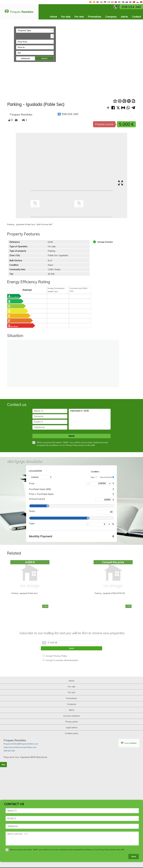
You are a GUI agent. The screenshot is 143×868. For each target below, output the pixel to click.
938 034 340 (9, 751)
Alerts (124, 17)
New (94, 477)
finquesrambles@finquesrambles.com (21, 744)
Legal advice (72, 727)
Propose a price (104, 124)
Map (3, 765)
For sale (66, 17)
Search (44, 58)
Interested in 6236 (90, 419)
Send (71, 436)
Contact (136, 17)
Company (111, 17)
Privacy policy (72, 722)
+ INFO (45, 606)
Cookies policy (72, 733)
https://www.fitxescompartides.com (20, 747)
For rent (79, 17)
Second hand (107, 477)
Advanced (25, 58)
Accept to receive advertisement (62, 660)
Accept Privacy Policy (56, 656)
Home (53, 17)
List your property (72, 716)
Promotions (94, 17)
